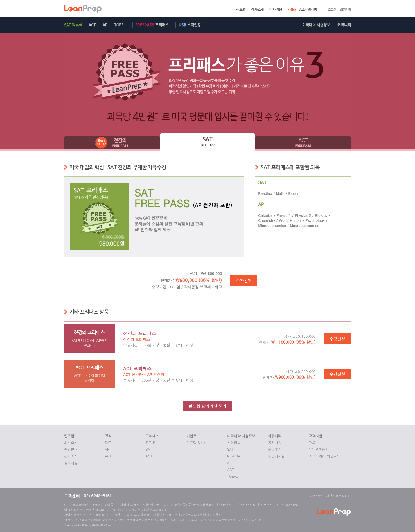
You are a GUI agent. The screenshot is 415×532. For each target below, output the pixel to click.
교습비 (253, 520)
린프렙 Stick (196, 442)
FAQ (312, 442)
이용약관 (316, 496)
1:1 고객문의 (319, 449)
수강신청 (244, 281)
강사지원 (71, 463)
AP (107, 449)
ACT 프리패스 (137, 368)
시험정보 (234, 442)
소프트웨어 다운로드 (324, 456)
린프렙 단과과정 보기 (207, 406)
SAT (108, 442)
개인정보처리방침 (339, 496)
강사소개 (71, 456)
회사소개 (71, 442)
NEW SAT (235, 456)
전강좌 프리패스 (140, 333)
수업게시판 (276, 456)
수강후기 (275, 449)
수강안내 (71, 449)
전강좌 (151, 442)
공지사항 (275, 442)
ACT (108, 456)
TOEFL (110, 463)
